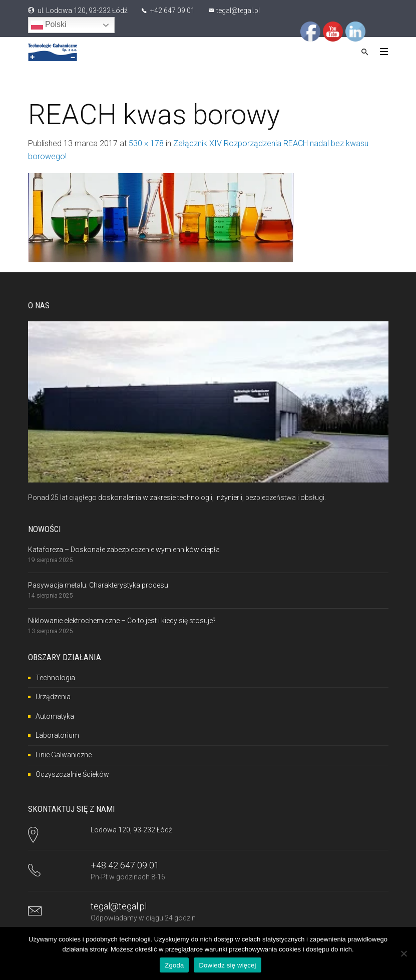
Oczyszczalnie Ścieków (72, 774)
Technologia (55, 678)
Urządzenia (53, 697)
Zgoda (174, 965)
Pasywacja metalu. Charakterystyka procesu (98, 585)
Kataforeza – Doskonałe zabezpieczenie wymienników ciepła (124, 550)
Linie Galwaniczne (64, 755)
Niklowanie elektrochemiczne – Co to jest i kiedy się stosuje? (122, 621)
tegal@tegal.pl (238, 11)
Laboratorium (57, 735)
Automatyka (55, 716)
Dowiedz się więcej (227, 965)
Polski (49, 25)
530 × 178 (146, 143)
